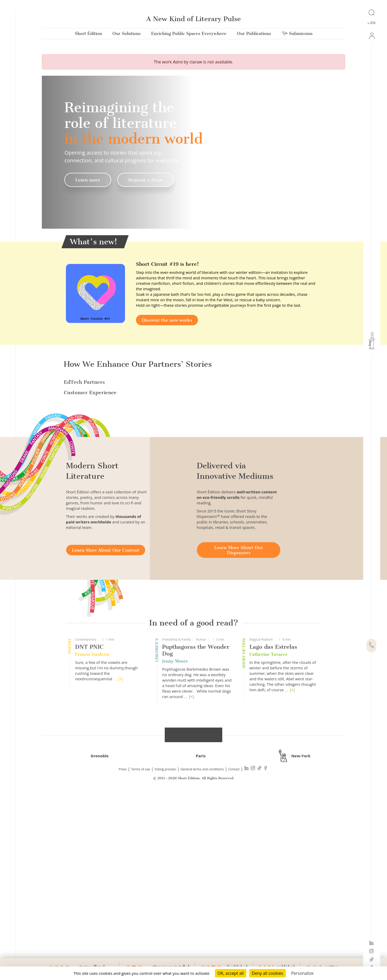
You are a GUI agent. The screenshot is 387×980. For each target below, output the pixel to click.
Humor (201, 808)
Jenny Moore (175, 830)
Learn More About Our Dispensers (239, 719)
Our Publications (254, 35)
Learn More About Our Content (106, 719)
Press (123, 938)
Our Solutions (127, 35)
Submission (297, 35)
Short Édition (88, 35)
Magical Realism (261, 808)
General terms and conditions (202, 938)
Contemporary (86, 808)
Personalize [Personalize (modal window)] (302, 973)
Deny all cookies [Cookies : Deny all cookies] (268, 973)
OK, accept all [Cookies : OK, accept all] (231, 973)
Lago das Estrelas (273, 816)
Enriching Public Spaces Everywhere (189, 35)
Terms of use (141, 938)
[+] (121, 848)
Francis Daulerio (92, 823)
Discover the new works (167, 320)
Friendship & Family (177, 808)
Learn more (88, 180)
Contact (234, 938)
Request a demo (146, 180)
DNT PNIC (89, 816)
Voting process (165, 938)
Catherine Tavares (268, 823)
